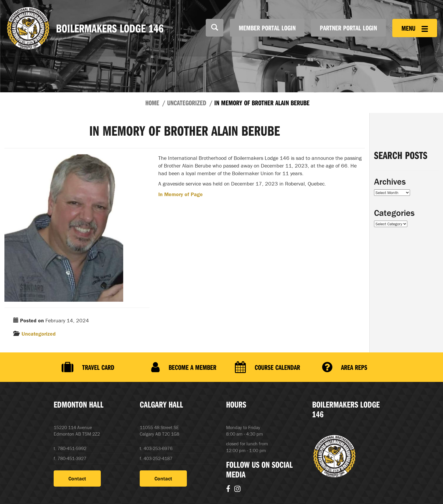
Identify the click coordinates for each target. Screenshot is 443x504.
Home (152, 103)
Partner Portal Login (348, 28)
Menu (415, 28)
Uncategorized (187, 103)
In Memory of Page (181, 194)
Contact (77, 478)
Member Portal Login (267, 28)
